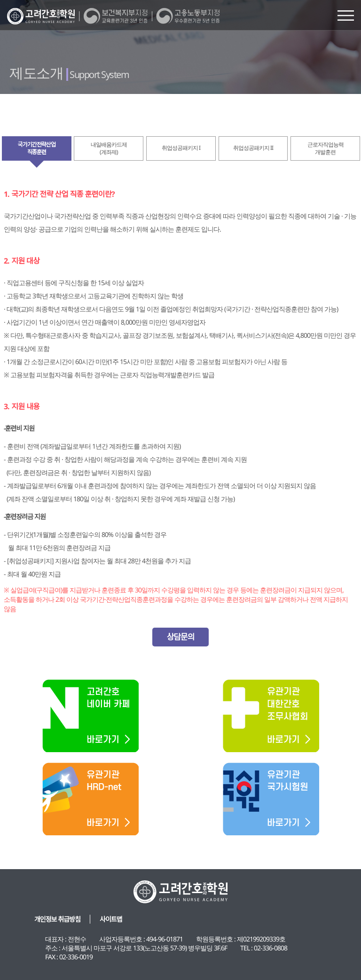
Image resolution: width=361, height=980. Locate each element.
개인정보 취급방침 (57, 919)
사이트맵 (111, 919)
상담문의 (181, 637)
